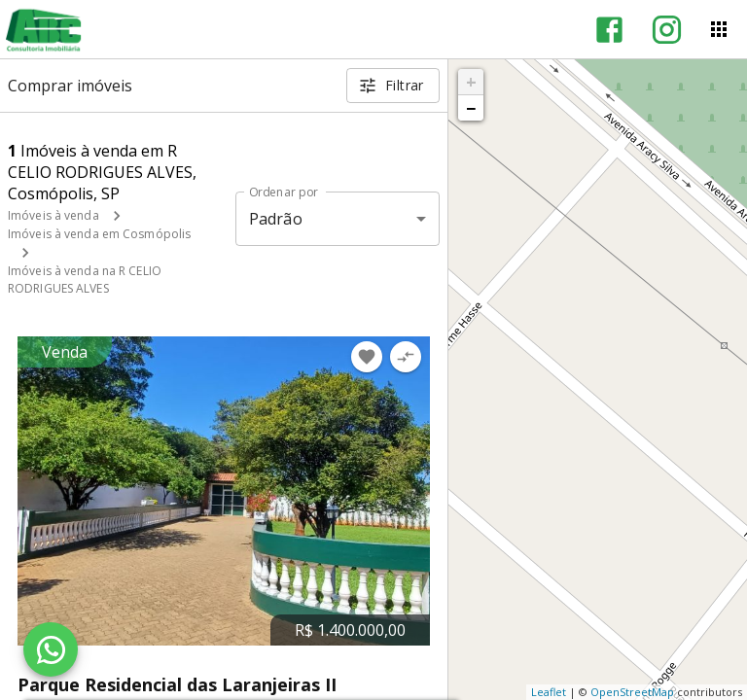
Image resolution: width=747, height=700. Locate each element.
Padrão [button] (276, 219)
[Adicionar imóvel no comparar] (406, 357)
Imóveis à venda (53, 215)
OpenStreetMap (632, 692)
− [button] (471, 108)
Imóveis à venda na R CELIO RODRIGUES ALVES (85, 280)
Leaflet (549, 692)
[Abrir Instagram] (667, 30)
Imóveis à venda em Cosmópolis (99, 234)
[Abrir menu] (719, 29)
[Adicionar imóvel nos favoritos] (367, 357)
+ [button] (471, 82)
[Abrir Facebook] (609, 30)
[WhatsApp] (51, 649)
